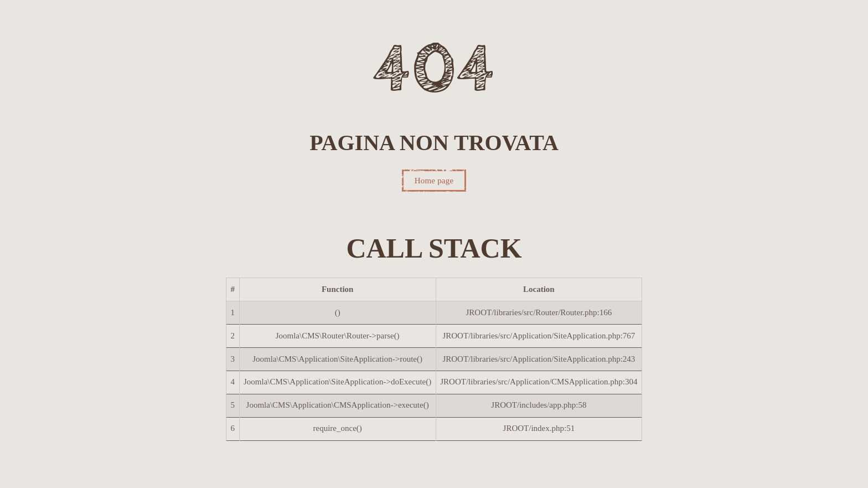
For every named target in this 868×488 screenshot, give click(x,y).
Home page (434, 181)
